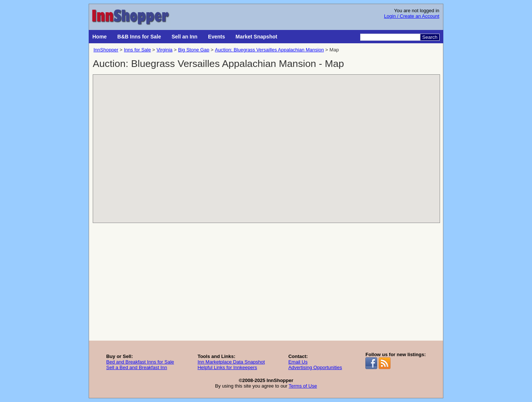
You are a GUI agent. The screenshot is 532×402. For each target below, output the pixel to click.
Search (430, 37)
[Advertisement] (266, 285)
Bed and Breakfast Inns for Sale (140, 362)
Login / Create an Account (412, 16)
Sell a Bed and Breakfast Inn (137, 367)
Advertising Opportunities (315, 367)
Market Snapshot (257, 37)
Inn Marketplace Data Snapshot (231, 362)
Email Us (298, 362)
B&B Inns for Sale (139, 37)
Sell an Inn (184, 37)
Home (100, 37)
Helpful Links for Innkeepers (227, 367)
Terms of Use (303, 386)
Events (216, 37)
